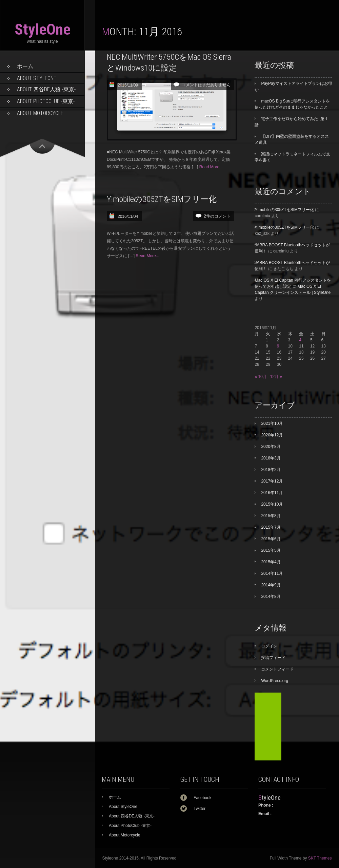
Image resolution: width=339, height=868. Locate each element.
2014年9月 (271, 585)
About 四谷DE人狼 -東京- (46, 89)
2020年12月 (272, 435)
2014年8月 (271, 597)
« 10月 (261, 377)
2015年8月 (271, 516)
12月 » (276, 377)
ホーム (25, 66)
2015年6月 (271, 539)
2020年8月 (271, 447)
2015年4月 (271, 562)
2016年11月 (272, 493)
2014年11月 (272, 573)
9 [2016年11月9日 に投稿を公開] (278, 346)
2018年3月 (271, 458)
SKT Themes (320, 858)
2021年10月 (272, 423)
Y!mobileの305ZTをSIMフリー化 (162, 199)
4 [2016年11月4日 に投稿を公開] (300, 340)
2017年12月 (272, 481)
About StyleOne (37, 78)
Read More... (211, 167)
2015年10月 (272, 504)
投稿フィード (273, 658)
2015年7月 (271, 527)
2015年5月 (271, 550)
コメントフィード (277, 669)
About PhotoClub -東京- (46, 101)
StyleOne (43, 29)
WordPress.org (275, 681)
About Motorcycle (40, 113)
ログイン (269, 646)
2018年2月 (271, 470)
